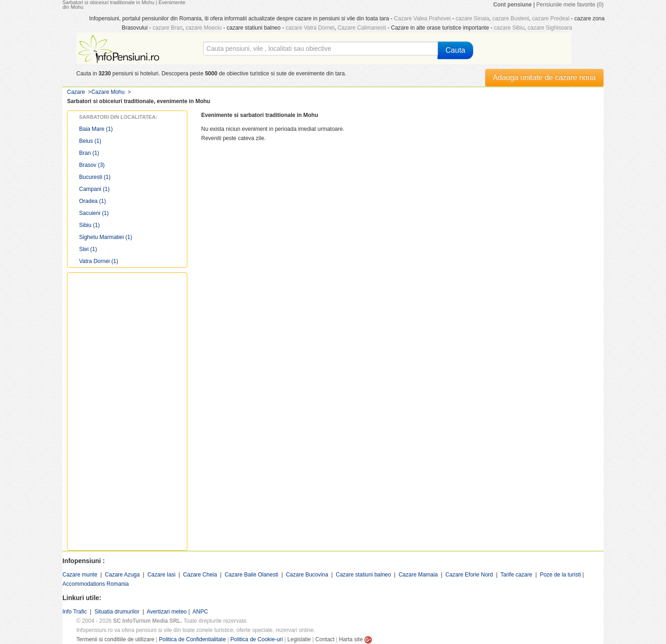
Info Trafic (75, 612)
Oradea (92, 201)
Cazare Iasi (162, 575)
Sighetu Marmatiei (106, 237)
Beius (90, 141)
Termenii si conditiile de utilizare (115, 639)
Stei (88, 249)
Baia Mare (96, 129)
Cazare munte (80, 575)
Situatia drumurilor (117, 612)
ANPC (200, 612)
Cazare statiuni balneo (363, 575)
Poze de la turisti (560, 575)
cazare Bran (168, 28)
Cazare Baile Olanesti (252, 575)
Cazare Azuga (122, 575)
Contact (325, 639)
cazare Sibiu (509, 28)
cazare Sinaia (472, 18)
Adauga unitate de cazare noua (544, 77)
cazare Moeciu (203, 28)
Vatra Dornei (99, 261)
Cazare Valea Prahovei (422, 18)
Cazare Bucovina (307, 575)
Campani (94, 189)
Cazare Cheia (200, 575)
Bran (89, 153)
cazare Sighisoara (550, 28)
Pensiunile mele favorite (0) (570, 5)
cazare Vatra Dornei (310, 28)
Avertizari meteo (166, 612)
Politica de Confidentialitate (193, 639)
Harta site (351, 639)
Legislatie (299, 639)
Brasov (92, 165)
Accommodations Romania (96, 584)
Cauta (455, 50)
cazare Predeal (551, 18)
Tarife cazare (516, 575)
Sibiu (89, 225)
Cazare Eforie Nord (469, 575)
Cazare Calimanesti (362, 28)
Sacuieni (94, 213)
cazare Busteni (510, 18)
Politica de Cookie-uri (256, 639)
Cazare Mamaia (418, 575)
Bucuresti (95, 177)
